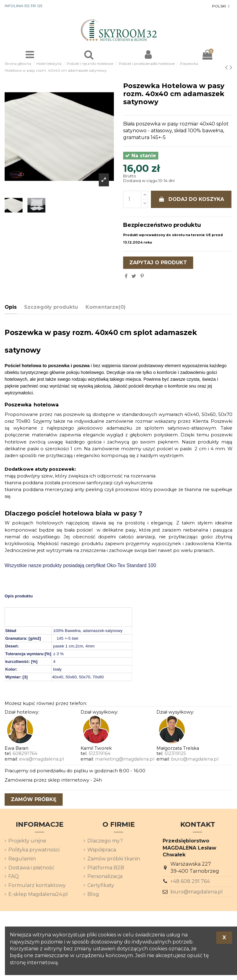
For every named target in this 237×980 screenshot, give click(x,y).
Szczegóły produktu (51, 307)
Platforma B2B (106, 868)
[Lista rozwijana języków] (221, 6)
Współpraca (102, 850)
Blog (93, 894)
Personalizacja (105, 876)
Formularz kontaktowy (37, 885)
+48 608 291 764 (190, 881)
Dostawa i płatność (31, 868)
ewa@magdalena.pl (42, 759)
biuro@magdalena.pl (195, 759)
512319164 (100, 753)
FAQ (14, 876)
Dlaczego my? (105, 841)
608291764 (25, 753)
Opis (11, 307)
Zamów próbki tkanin (114, 859)
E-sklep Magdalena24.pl (38, 894)
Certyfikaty (101, 885)
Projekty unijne (27, 841)
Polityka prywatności (34, 850)
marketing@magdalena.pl (125, 759)
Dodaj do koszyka (191, 199)
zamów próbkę (34, 799)
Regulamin (22, 859)
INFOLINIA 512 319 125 (23, 6)
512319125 (175, 753)
